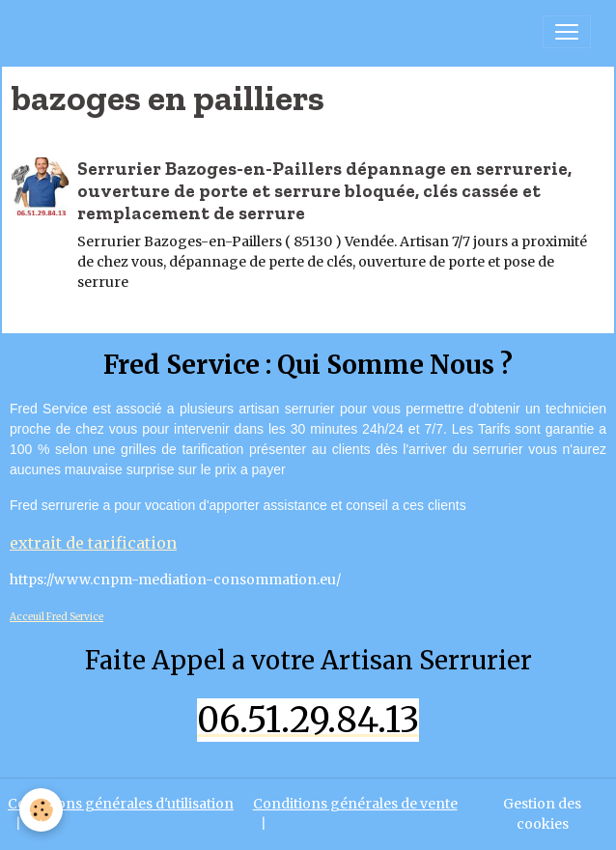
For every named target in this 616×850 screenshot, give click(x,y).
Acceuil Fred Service (56, 617)
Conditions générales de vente (355, 804)
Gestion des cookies (542, 814)
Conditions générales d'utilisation (121, 804)
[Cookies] (41, 810)
